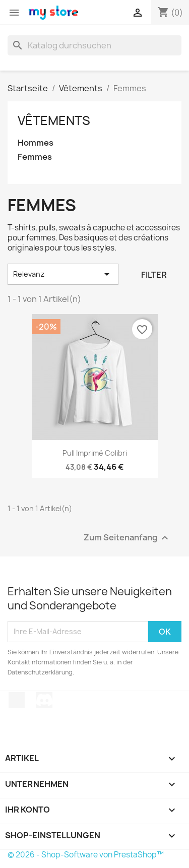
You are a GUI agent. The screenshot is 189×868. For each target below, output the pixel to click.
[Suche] (94, 45)
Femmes (35, 157)
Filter (154, 275)
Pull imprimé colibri (95, 453)
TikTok (17, 700)
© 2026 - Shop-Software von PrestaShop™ (86, 855)
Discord (44, 700)
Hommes (36, 143)
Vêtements (54, 120)
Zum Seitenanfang (127, 538)
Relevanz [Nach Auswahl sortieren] (63, 274)
